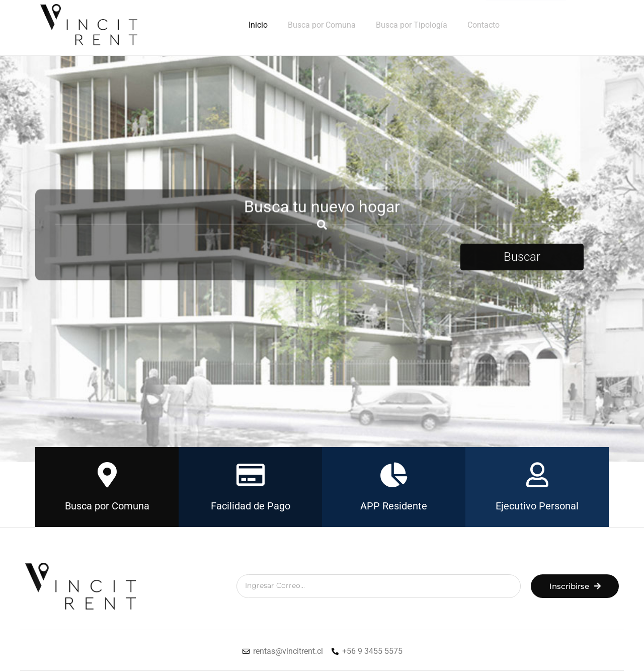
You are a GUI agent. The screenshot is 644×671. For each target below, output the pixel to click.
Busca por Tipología (412, 25)
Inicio (258, 25)
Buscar (522, 262)
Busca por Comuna (322, 25)
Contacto (484, 25)
